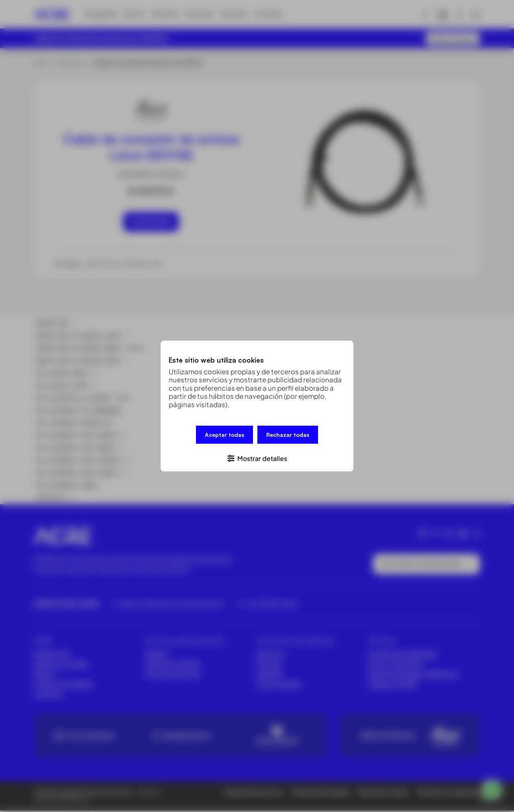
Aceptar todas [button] (224, 436)
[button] (257, 457)
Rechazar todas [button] (288, 436)
